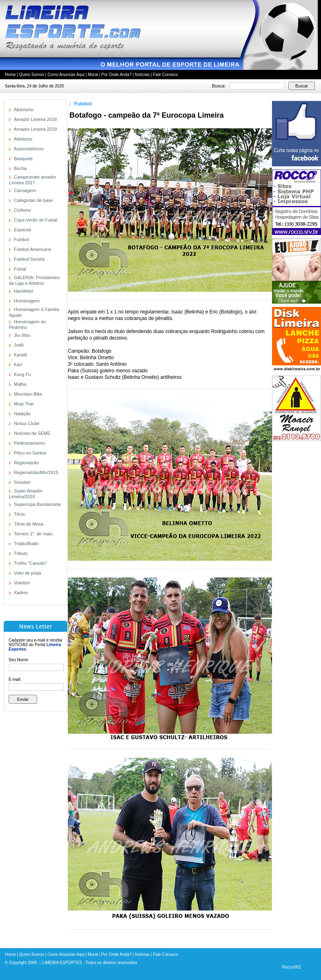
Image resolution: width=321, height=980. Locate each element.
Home (10, 75)
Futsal (20, 269)
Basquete (23, 159)
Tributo (21, 553)
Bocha (20, 168)
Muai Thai (24, 404)
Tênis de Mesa (29, 524)
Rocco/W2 (292, 967)
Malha (20, 384)
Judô (19, 345)
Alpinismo (24, 110)
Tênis (19, 514)
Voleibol (22, 583)
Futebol (21, 239)
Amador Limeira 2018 (35, 119)
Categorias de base (33, 200)
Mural (93, 75)
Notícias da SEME (32, 433)
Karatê (20, 355)
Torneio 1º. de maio (33, 534)
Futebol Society (29, 259)
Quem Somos (32, 75)
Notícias (142, 75)
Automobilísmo (29, 149)
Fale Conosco (165, 75)
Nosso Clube (27, 423)
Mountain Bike (28, 394)
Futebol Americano (33, 249)
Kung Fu (22, 374)
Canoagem (25, 190)
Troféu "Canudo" (30, 563)
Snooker (22, 482)
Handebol (23, 291)
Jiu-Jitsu (22, 335)
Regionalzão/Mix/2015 (36, 472)
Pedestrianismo (29, 443)
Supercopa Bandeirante (38, 504)
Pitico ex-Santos (30, 453)
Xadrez (21, 593)
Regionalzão (26, 463)
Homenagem (27, 301)
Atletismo (23, 139)
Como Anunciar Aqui (66, 75)
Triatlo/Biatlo (26, 544)
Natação (22, 414)
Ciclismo (22, 210)
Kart (18, 365)
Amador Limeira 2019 (35, 129)
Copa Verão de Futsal (36, 220)
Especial (22, 230)
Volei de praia (28, 573)
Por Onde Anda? (116, 75)
